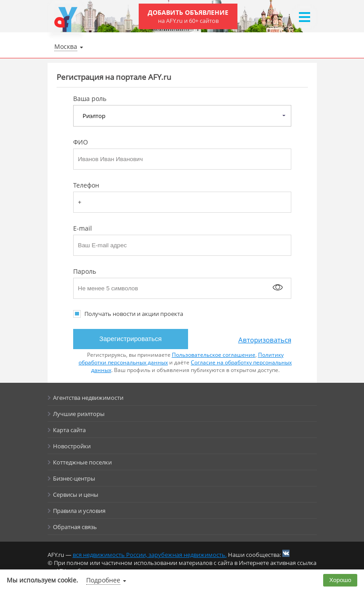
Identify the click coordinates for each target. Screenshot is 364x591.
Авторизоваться (265, 340)
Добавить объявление (188, 16)
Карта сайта (69, 430)
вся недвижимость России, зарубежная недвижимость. (150, 555)
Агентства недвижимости (88, 398)
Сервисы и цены (76, 495)
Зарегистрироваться (130, 339)
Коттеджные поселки (82, 462)
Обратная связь (75, 527)
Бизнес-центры (74, 478)
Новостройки (72, 446)
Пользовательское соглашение (214, 355)
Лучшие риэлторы (79, 414)
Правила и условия (79, 511)
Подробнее (103, 580)
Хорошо (340, 580)
